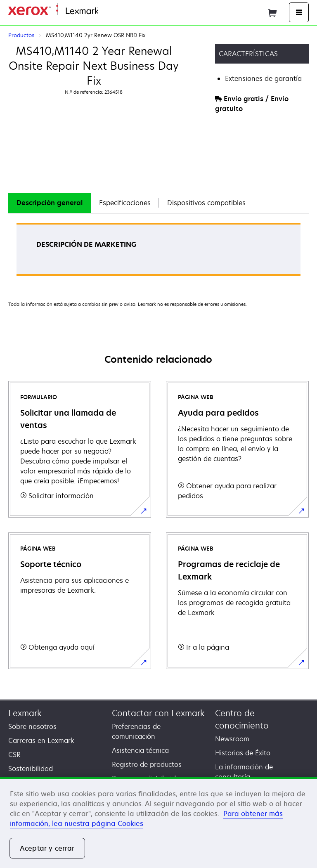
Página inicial (117, 11)
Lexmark (25, 713)
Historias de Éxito (243, 753)
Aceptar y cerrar (47, 848)
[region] (158, 823)
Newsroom (232, 739)
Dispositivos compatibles (206, 203)
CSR (14, 754)
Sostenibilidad (31, 769)
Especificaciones (125, 203)
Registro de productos (147, 764)
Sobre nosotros (32, 726)
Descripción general (50, 203)
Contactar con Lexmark (158, 713)
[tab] (50, 203)
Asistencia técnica (140, 750)
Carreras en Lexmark (41, 740)
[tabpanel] (158, 252)
